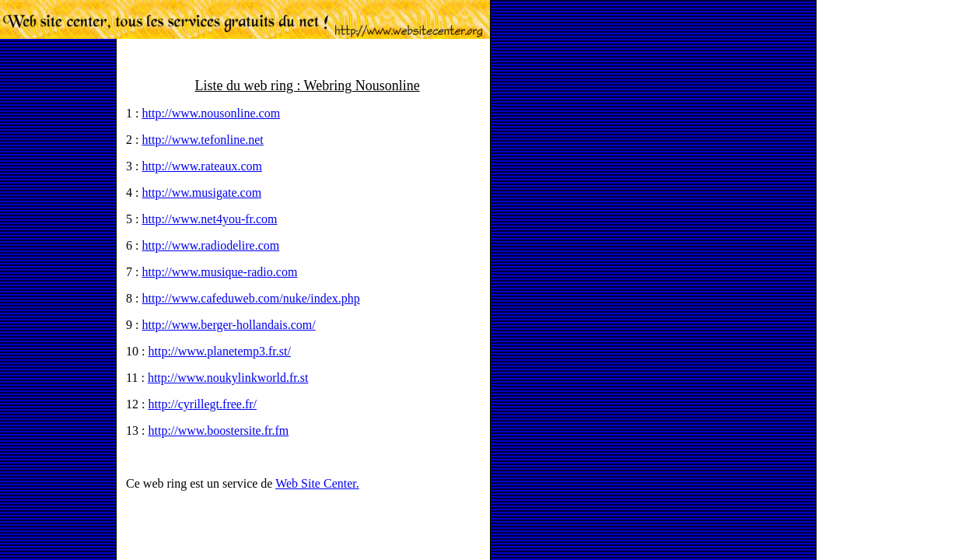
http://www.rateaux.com (202, 166)
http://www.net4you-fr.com (210, 219)
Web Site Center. (317, 483)
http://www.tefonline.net (203, 140)
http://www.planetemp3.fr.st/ (220, 351)
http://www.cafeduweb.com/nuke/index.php (251, 298)
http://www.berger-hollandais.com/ (229, 325)
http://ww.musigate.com (202, 192)
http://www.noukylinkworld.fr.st (228, 378)
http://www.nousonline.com (212, 113)
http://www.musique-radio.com (220, 272)
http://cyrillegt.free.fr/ (203, 404)
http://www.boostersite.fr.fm (219, 430)
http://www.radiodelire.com (211, 245)
